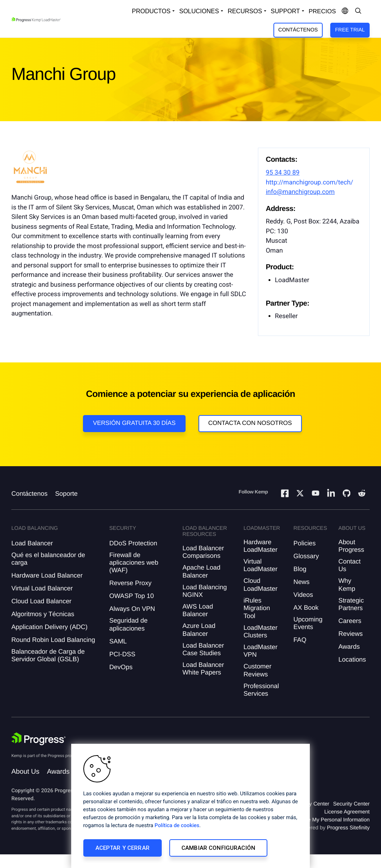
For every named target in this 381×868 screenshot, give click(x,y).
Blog (300, 569)
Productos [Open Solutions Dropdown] (151, 11)
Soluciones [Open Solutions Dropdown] (199, 11)
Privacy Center (312, 804)
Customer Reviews (258, 670)
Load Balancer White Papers (203, 669)
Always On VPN (132, 609)
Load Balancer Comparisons (203, 552)
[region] (190, 806)
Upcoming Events (308, 623)
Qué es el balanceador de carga (48, 559)
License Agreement (347, 812)
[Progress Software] (39, 739)
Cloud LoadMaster (261, 585)
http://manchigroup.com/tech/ (310, 183)
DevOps (121, 667)
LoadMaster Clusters (261, 631)
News (302, 582)
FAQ (300, 640)
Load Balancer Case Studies (203, 649)
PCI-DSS (122, 654)
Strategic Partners (351, 604)
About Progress (351, 546)
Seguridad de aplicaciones (128, 624)
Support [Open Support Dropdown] (285, 11)
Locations (352, 660)
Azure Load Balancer (199, 630)
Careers (350, 621)
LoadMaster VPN (261, 651)
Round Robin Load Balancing (53, 640)
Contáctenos (298, 30)
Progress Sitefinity (348, 827)
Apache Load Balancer (201, 571)
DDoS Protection (133, 543)
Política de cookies (177, 826)
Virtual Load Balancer (42, 588)
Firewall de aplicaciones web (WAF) (134, 563)
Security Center (351, 804)
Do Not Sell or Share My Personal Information (316, 820)
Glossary (306, 556)
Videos (303, 595)
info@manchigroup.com (300, 192)
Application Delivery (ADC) (49, 627)
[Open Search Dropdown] (358, 11)
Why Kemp (347, 585)
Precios (322, 12)
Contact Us (350, 565)
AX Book (306, 608)
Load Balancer (32, 543)
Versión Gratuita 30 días (134, 423)
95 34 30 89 (283, 173)
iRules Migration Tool (257, 608)
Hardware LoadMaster (261, 546)
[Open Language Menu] (345, 11)
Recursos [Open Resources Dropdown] (245, 11)
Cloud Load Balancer (41, 601)
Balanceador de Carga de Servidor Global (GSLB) (48, 655)
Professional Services (261, 690)
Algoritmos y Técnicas (43, 614)
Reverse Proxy (130, 583)
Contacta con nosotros (250, 423)
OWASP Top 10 (131, 596)
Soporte (66, 494)
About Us (25, 771)
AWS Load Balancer (198, 610)
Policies (305, 543)
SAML (118, 641)
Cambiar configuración (218, 848)
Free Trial (350, 30)
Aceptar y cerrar (123, 848)
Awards (349, 647)
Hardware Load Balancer (47, 575)
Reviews (351, 634)
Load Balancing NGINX (205, 591)
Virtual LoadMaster (261, 565)
